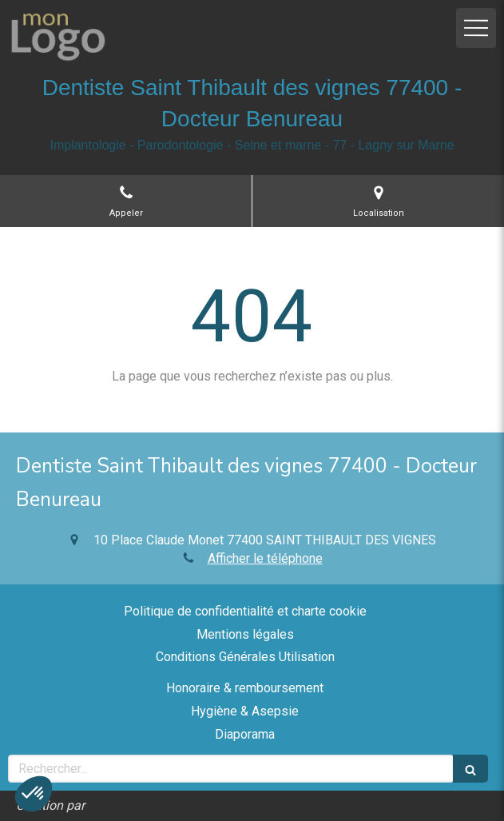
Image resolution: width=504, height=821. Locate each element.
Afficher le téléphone (265, 558)
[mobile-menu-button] (476, 28)
